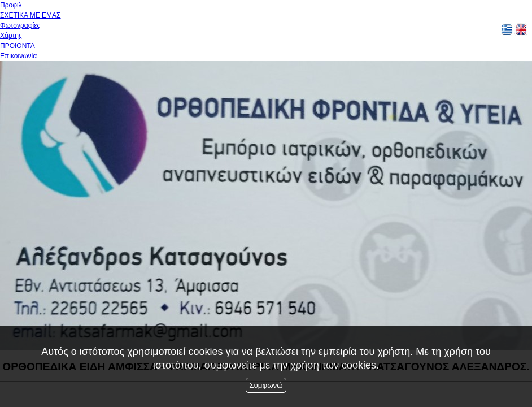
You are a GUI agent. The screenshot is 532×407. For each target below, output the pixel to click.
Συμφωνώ (266, 385)
